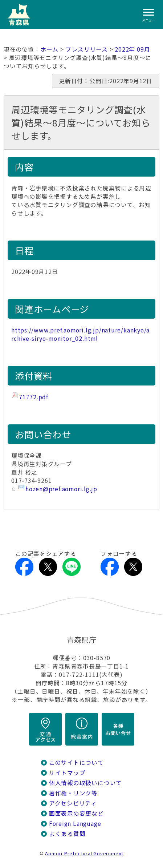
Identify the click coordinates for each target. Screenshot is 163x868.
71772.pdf (34, 397)
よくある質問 (67, 834)
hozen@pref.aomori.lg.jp (61, 489)
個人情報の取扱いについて (85, 783)
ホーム (49, 49)
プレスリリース (87, 49)
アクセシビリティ (73, 803)
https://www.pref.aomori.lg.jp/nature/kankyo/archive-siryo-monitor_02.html (80, 334)
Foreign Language (75, 823)
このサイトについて (76, 762)
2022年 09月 (132, 49)
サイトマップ (67, 773)
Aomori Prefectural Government (84, 853)
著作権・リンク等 (73, 793)
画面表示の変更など (76, 813)
